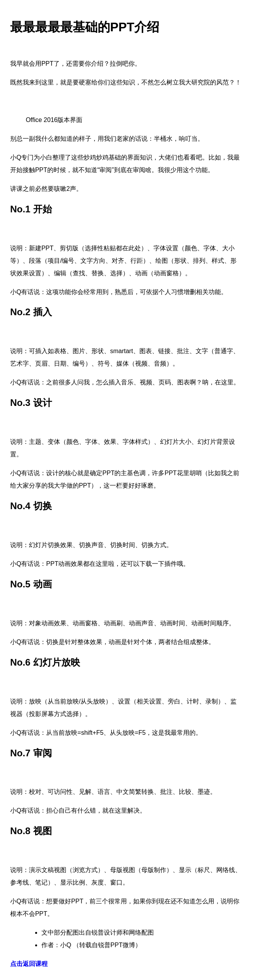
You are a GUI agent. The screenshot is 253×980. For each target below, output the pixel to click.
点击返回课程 (29, 964)
